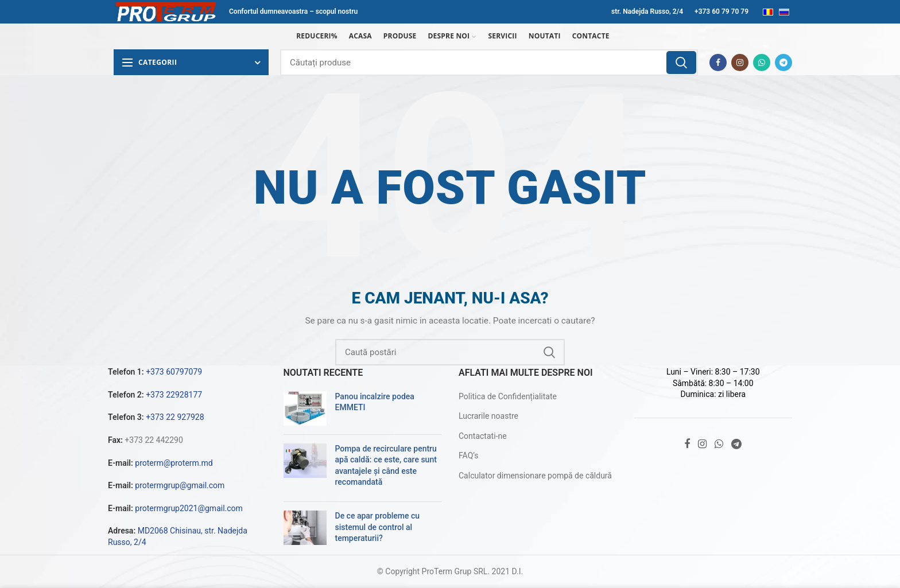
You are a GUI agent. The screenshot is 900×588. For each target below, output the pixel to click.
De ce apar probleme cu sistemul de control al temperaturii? (378, 527)
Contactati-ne (483, 436)
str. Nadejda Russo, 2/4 (647, 11)
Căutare (681, 63)
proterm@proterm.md (174, 463)
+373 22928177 (174, 395)
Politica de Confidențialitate (508, 396)
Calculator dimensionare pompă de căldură (535, 476)
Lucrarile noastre (488, 416)
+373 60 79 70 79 (721, 11)
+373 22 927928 (175, 417)
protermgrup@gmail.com (180, 485)
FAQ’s (469, 455)
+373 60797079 (174, 372)
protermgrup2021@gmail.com (189, 508)
